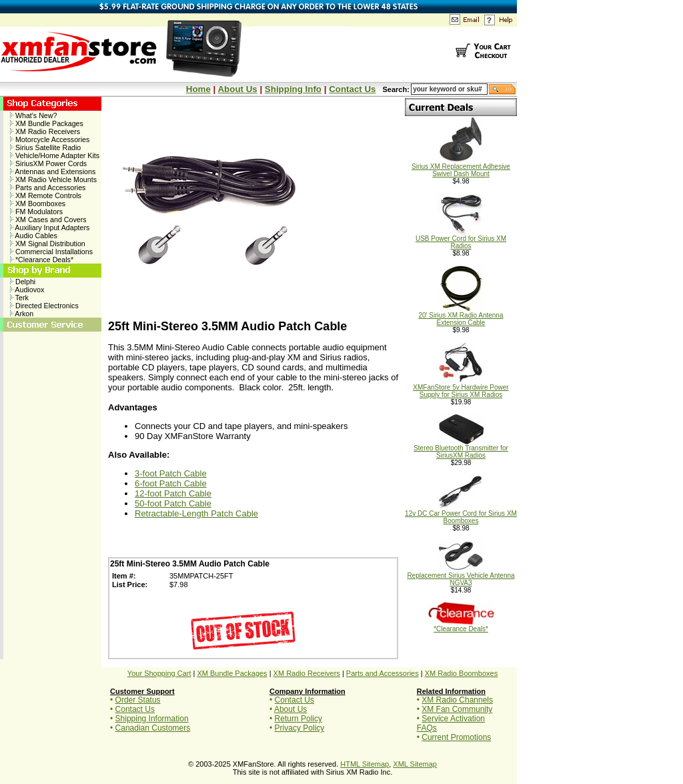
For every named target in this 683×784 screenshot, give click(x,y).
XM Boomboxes (38, 204)
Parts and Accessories (48, 187)
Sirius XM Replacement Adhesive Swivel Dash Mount (461, 167)
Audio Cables (34, 236)
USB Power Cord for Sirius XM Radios (461, 239)
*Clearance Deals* (42, 260)
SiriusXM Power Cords (48, 163)
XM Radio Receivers (45, 131)
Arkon (22, 314)
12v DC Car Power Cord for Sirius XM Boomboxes (461, 514)
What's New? (33, 115)
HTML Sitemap (365, 764)
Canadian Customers (153, 728)
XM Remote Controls (46, 195)
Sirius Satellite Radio (45, 147)
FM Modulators (36, 212)
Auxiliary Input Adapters (50, 228)
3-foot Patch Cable (171, 473)
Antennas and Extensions (53, 171)
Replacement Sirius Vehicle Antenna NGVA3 (461, 576)
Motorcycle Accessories (50, 139)
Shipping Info (293, 89)
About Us (237, 89)
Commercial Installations (51, 252)
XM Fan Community (457, 709)
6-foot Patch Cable (171, 483)
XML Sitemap (415, 764)
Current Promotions (456, 737)
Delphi (23, 282)
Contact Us (352, 89)
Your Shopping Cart (159, 673)
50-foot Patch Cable (173, 503)
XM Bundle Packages (47, 123)
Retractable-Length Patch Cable (196, 513)
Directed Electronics (44, 306)
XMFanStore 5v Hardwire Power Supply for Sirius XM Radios (461, 388)
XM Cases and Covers (48, 220)
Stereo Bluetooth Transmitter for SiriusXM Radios (461, 449)
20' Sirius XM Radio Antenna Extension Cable (461, 316)
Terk (19, 298)
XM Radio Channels (457, 700)
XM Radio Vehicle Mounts (53, 179)
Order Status (138, 700)
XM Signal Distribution (48, 244)
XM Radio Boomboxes (461, 673)
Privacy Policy (300, 728)
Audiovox (27, 290)
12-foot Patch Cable (173, 493)
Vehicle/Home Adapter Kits (55, 155)
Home (198, 89)
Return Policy (298, 719)
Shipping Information (152, 719)
